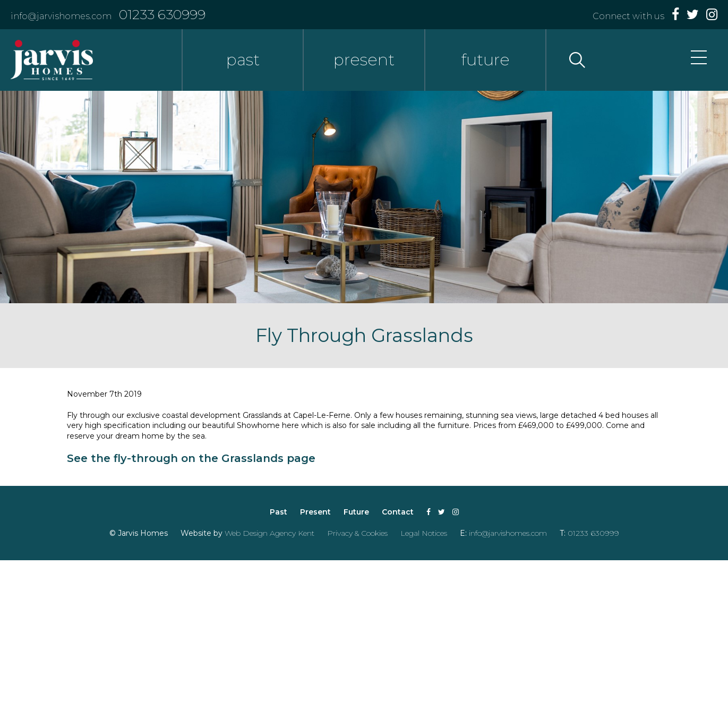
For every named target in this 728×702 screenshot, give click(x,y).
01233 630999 (162, 14)
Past (279, 512)
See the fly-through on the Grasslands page (191, 458)
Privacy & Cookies (357, 533)
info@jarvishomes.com (61, 16)
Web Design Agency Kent (269, 533)
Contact (398, 512)
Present (315, 512)
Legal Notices (424, 533)
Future (356, 512)
